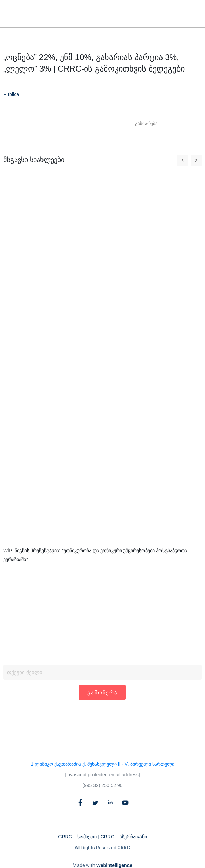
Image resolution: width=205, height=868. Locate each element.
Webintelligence (114, 865)
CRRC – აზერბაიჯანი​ (124, 837)
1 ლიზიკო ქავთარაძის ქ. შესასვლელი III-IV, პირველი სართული (102, 764)
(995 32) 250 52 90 (102, 785)
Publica (11, 94)
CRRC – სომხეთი (77, 837)
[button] (184, 14)
